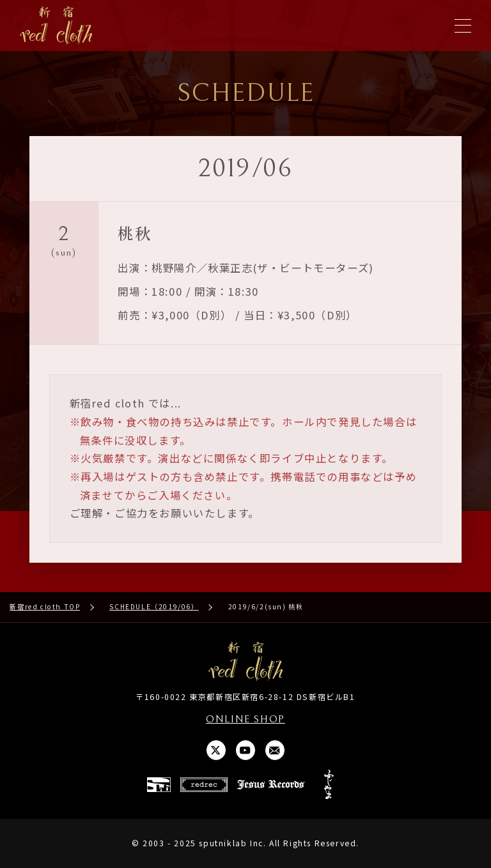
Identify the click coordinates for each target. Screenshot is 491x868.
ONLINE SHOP (245, 720)
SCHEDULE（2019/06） (154, 606)
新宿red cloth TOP (45, 606)
